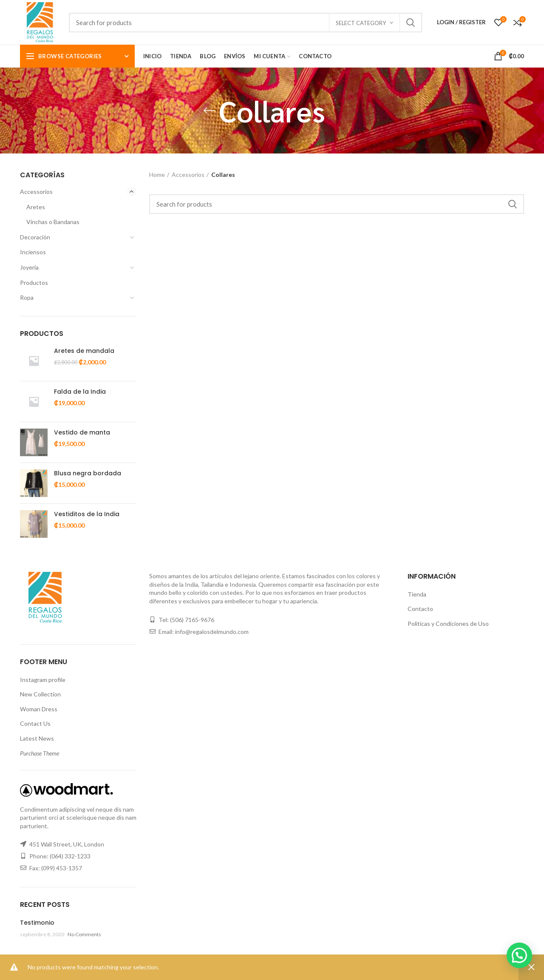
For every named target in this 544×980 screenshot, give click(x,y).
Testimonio (37, 923)
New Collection (40, 694)
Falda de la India (80, 392)
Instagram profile (43, 680)
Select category (361, 23)
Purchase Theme (40, 753)
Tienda (417, 594)
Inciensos (33, 252)
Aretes (36, 207)
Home (157, 175)
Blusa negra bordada (88, 473)
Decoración (35, 237)
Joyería (29, 267)
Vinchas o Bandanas (53, 222)
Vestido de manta (82, 432)
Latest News (37, 738)
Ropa (27, 297)
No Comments (84, 934)
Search (411, 23)
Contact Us (35, 723)
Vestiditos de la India (87, 514)
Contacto (420, 609)
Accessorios (36, 192)
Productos (34, 283)
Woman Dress (39, 709)
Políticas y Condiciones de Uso (448, 624)
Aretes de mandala (84, 351)
